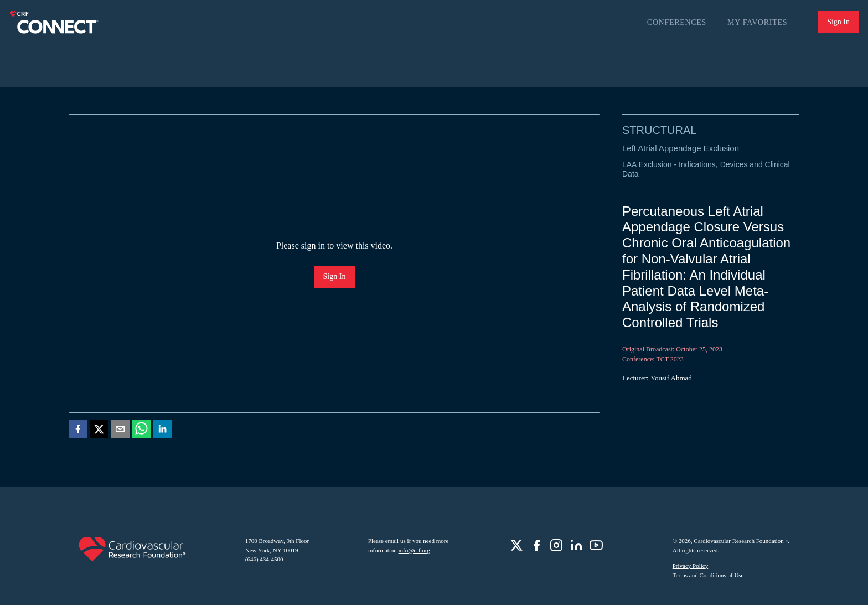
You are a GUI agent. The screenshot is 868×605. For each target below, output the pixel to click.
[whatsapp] (141, 431)
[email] (120, 431)
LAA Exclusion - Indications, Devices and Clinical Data (706, 169)
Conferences (677, 22)
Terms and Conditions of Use (708, 575)
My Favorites (757, 22)
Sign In (838, 22)
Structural (659, 130)
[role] (516, 545)
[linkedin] (162, 431)
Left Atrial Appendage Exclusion (681, 148)
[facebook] (78, 431)
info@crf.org (414, 550)
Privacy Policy (690, 566)
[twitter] (99, 431)
